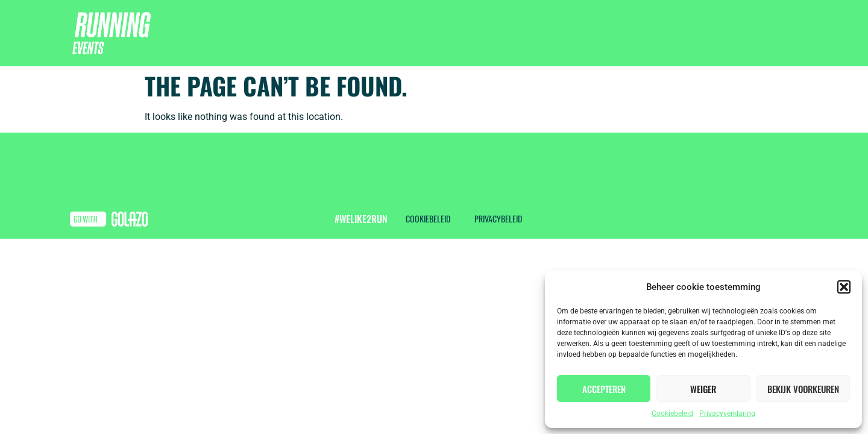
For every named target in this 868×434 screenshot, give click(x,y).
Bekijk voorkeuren (803, 389)
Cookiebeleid (672, 414)
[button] (844, 287)
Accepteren (604, 389)
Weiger (703, 389)
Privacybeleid (498, 219)
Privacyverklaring (727, 414)
